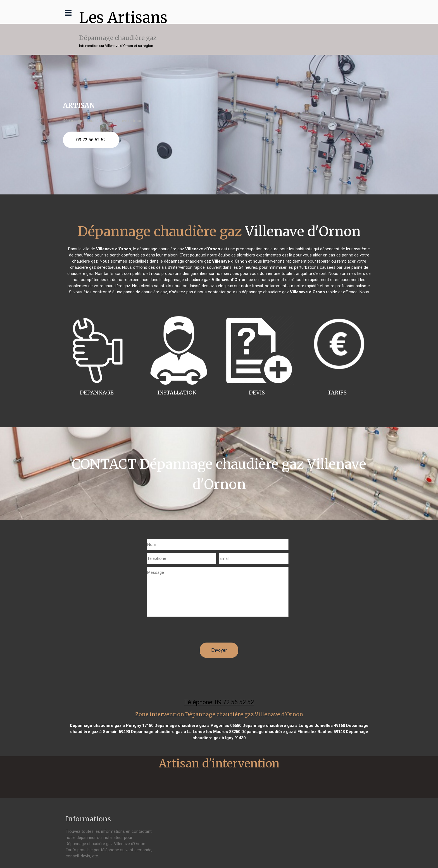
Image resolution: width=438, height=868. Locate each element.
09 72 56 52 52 (91, 140)
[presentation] (189, 632)
